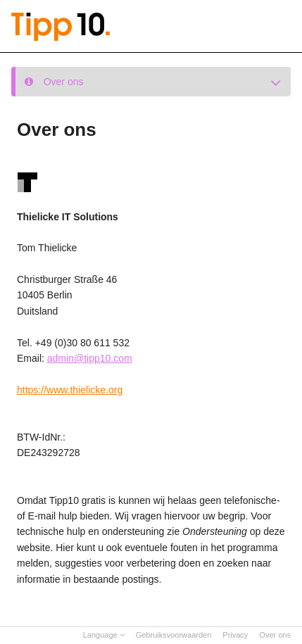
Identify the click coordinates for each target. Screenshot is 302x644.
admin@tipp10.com (90, 358)
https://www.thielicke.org (70, 390)
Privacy (235, 635)
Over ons (275, 635)
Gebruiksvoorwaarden (174, 635)
